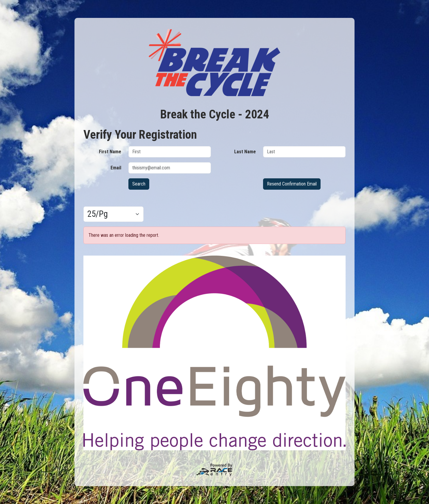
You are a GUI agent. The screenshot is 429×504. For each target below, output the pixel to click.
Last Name (245, 152)
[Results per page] (114, 214)
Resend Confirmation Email (292, 184)
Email (116, 168)
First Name (110, 152)
